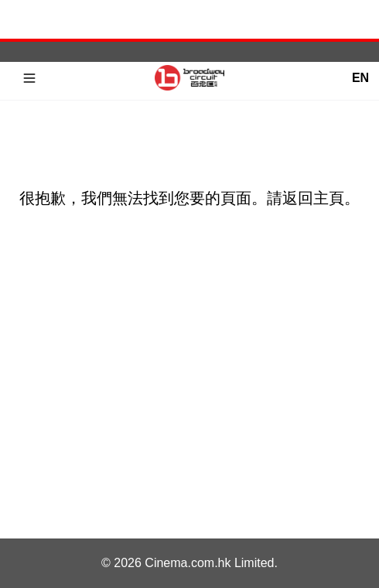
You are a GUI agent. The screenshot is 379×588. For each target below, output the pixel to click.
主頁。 (336, 198)
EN (360, 78)
